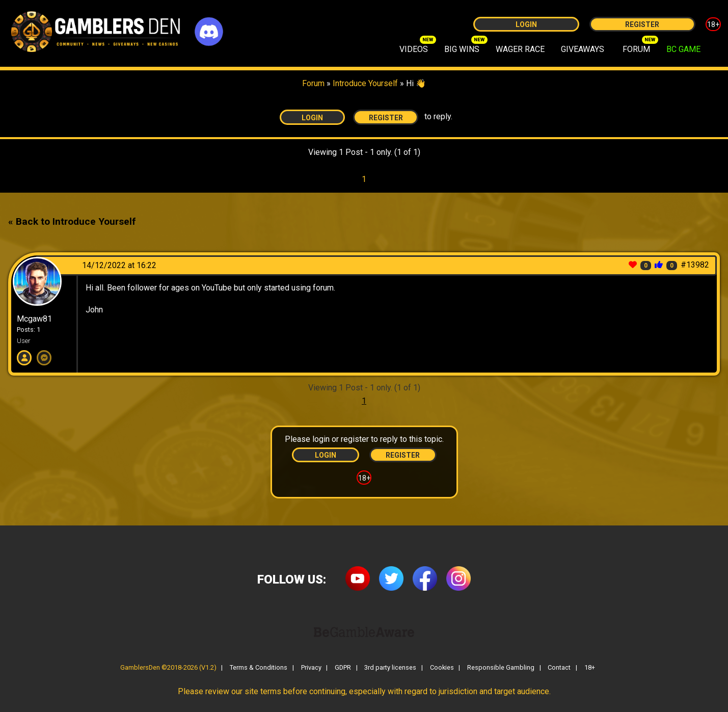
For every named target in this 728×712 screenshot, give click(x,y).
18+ (713, 24)
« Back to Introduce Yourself (72, 221)
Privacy (311, 668)
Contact (559, 668)
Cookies (442, 668)
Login (526, 24)
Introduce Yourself (366, 83)
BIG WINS (462, 49)
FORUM (636, 49)
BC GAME (683, 49)
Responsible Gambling (501, 668)
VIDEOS (414, 49)
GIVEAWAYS (583, 49)
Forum (313, 83)
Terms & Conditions (259, 668)
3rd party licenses (390, 668)
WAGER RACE (520, 49)
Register (642, 24)
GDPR (343, 668)
